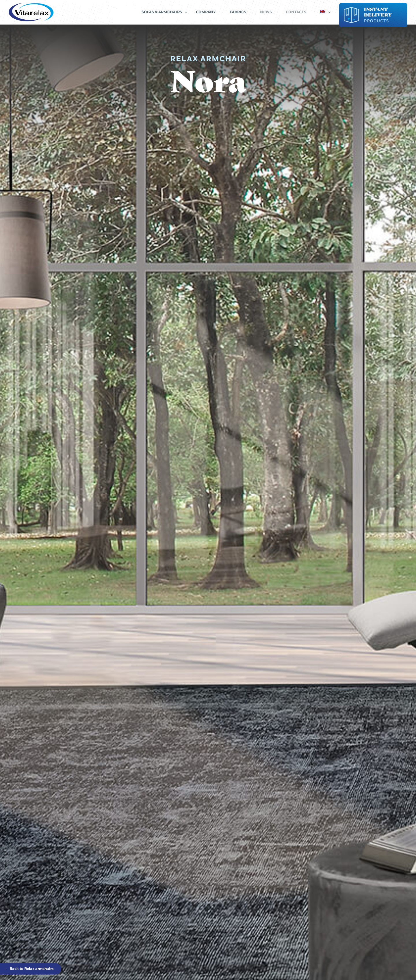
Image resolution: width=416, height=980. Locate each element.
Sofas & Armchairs (162, 12)
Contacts (296, 12)
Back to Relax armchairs (29, 969)
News (266, 12)
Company (206, 12)
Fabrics (238, 12)
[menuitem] (323, 12)
